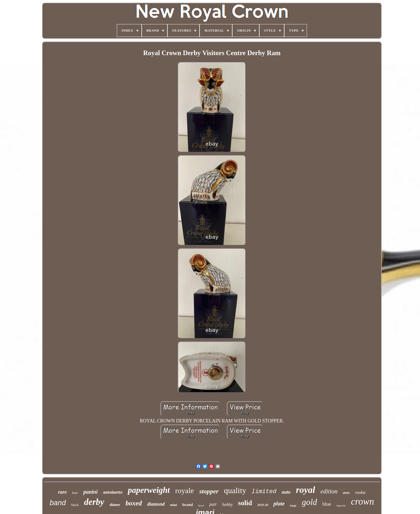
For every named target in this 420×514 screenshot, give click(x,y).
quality (235, 490)
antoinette (113, 492)
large (293, 505)
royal (306, 490)
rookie (360, 492)
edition (329, 491)
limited (264, 492)
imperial (341, 506)
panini (90, 492)
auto (286, 492)
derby (94, 502)
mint (174, 505)
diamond (156, 504)
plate (279, 504)
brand (188, 505)
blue (327, 504)
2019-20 (263, 505)
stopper (209, 491)
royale (185, 491)
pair (213, 504)
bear (75, 493)
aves (346, 493)
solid (245, 503)
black (75, 505)
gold (310, 502)
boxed (134, 503)
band (58, 503)
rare (62, 492)
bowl (201, 505)
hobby (228, 504)
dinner (115, 505)
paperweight (149, 490)
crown (362, 502)
